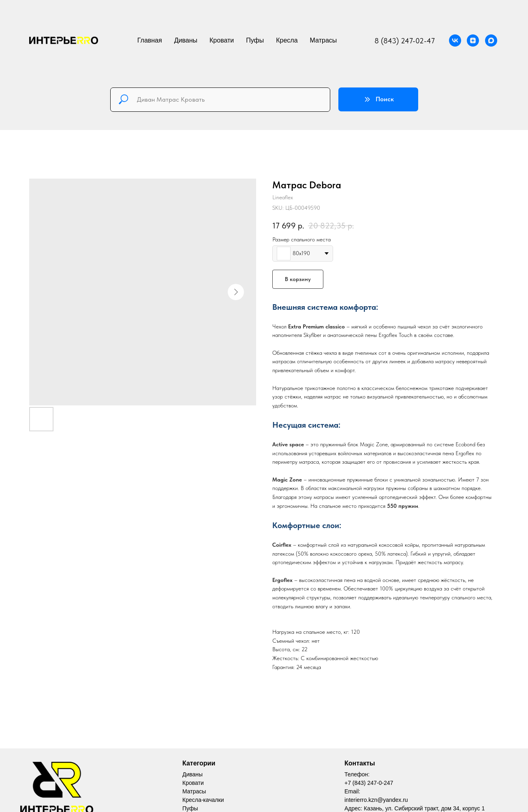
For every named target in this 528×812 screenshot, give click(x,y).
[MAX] (491, 40)
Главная (150, 40)
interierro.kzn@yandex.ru (376, 800)
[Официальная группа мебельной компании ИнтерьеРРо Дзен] (473, 40)
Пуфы (255, 40)
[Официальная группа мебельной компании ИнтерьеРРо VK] (455, 40)
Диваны (186, 40)
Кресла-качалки (203, 800)
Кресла (287, 40)
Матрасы (324, 40)
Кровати (222, 40)
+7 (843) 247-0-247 (369, 783)
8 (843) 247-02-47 (405, 41)
